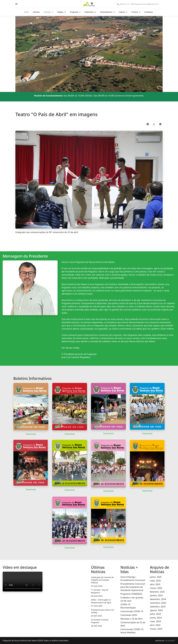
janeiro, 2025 (156, 595)
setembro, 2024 (158, 607)
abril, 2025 (155, 584)
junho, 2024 (156, 618)
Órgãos (60, 12)
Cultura (122, 12)
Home (26, 12)
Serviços (47, 12)
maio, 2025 (155, 581)
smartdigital (170, 641)
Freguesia (74, 12)
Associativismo (106, 12)
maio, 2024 (155, 621)
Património (89, 12)
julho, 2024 (155, 614)
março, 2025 (156, 588)
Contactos (149, 12)
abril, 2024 (155, 625)
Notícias (36, 12)
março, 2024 (156, 629)
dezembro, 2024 (158, 599)
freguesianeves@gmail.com (146, 4)
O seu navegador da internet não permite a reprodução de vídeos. (23, 582)
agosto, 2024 (156, 610)
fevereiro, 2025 (157, 592)
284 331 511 (125, 4)
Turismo (135, 12)
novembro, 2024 (158, 603)
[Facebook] (16, 4)
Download (31, 434)
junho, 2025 (156, 577)
